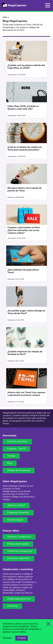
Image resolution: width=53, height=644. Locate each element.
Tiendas (11, 456)
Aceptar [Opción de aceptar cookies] (22, 638)
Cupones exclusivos (17, 442)
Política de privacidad (18, 544)
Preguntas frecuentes (18, 513)
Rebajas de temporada (19, 470)
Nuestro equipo (15, 520)
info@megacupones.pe (19, 599)
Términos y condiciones (19, 537)
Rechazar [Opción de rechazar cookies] (7, 638)
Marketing (12, 606)
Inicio (5, 17)
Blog (10, 463)
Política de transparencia (20, 551)
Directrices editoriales (18, 558)
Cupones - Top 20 (16, 449)
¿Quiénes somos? (16, 505)
